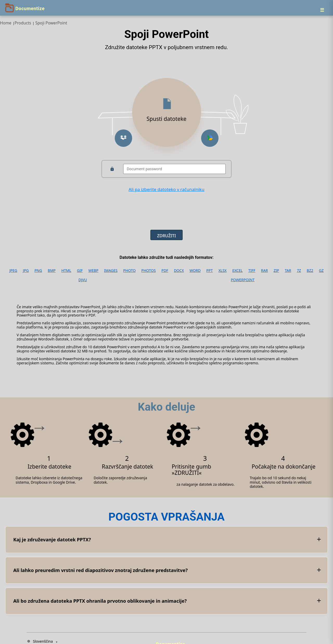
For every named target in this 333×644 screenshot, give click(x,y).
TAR (288, 271)
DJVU (83, 280)
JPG (26, 271)
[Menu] (322, 10)
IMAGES (111, 271)
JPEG (13, 271)
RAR (264, 271)
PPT (210, 271)
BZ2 (310, 271)
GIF (80, 271)
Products (23, 23)
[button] (123, 138)
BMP (52, 271)
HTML (66, 271)
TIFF (252, 271)
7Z (299, 271)
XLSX (223, 271)
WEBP (93, 271)
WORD (195, 271)
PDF (165, 271)
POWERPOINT (243, 280)
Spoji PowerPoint (51, 23)
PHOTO (130, 271)
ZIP (276, 271)
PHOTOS (148, 271)
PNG (38, 271)
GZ (321, 271)
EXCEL (238, 271)
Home (6, 23)
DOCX (179, 271)
